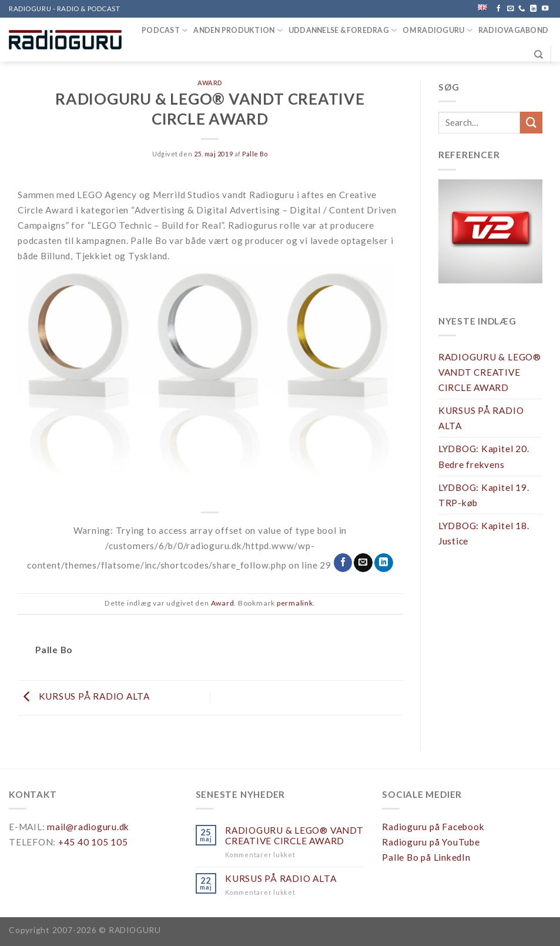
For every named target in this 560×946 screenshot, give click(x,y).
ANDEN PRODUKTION (238, 30)
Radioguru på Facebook (433, 827)
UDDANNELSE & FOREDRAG (343, 30)
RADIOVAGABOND (513, 30)
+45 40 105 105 (93, 842)
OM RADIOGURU (437, 30)
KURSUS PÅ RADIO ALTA (84, 697)
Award (210, 83)
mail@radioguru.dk (88, 827)
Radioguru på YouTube (431, 842)
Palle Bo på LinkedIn (426, 857)
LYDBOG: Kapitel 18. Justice (484, 533)
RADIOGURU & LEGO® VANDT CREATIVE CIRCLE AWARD (490, 372)
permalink (295, 603)
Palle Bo (255, 154)
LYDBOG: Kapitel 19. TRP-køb (484, 495)
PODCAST (165, 30)
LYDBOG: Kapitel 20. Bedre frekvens (484, 456)
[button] (490, 231)
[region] (490, 240)
